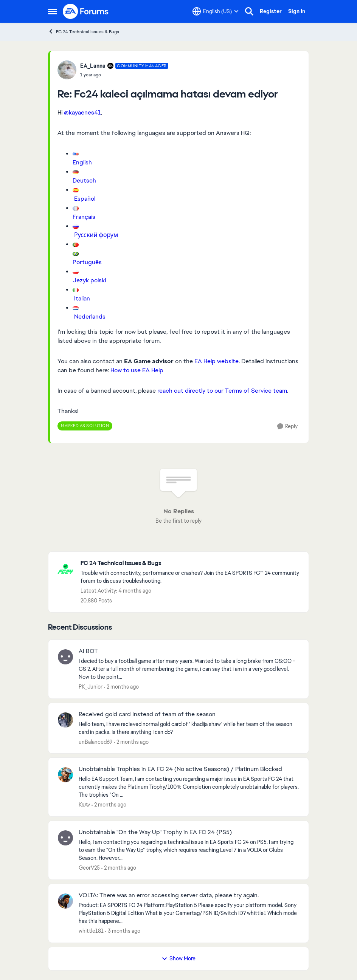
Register (271, 11)
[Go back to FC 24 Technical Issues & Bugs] (191, 563)
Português (87, 262)
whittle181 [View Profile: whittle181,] (91, 931)
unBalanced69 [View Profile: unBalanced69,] (95, 742)
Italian (82, 298)
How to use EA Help (137, 370)
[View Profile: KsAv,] (65, 775)
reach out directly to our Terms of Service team (221, 391)
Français (84, 217)
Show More (178, 958)
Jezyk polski (89, 280)
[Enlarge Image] (186, 153)
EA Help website (217, 361)
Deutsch (84, 180)
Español (85, 199)
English (82, 162)
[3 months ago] (123, 931)
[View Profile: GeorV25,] (65, 838)
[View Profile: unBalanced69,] (65, 720)
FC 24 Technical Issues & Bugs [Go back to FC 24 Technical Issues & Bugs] (84, 32)
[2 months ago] (121, 687)
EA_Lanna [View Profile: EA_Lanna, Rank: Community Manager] (93, 66)
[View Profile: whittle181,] (65, 901)
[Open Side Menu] (53, 11)
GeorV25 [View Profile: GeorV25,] (89, 868)
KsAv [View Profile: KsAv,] (84, 805)
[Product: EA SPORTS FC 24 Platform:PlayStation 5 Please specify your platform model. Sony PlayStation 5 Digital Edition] (189, 913)
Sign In (297, 11)
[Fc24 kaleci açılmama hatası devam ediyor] (124, 75)
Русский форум (96, 235)
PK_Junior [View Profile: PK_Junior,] (91, 687)
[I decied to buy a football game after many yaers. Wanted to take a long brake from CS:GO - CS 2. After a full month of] (189, 669)
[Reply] (287, 427)
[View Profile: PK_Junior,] (65, 657)
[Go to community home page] (86, 11)
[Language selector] (216, 11)
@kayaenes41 (82, 112)
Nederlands (90, 317)
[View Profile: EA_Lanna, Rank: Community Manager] (67, 70)
